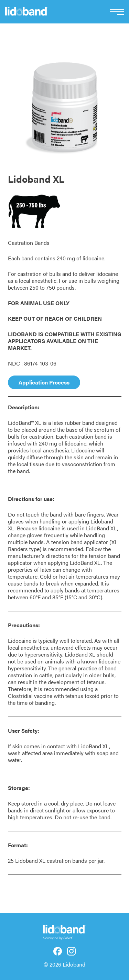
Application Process (44, 382)
